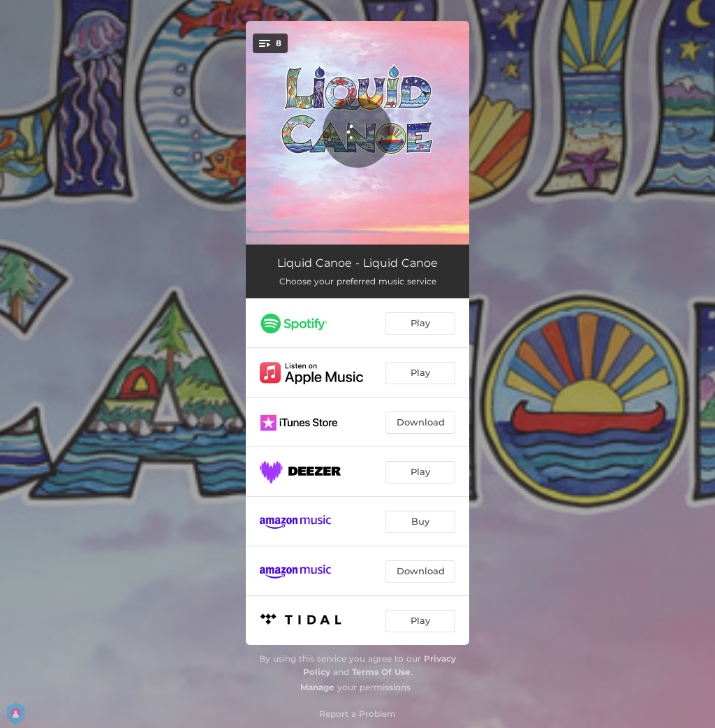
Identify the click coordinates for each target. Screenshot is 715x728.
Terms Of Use (381, 672)
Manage (317, 687)
